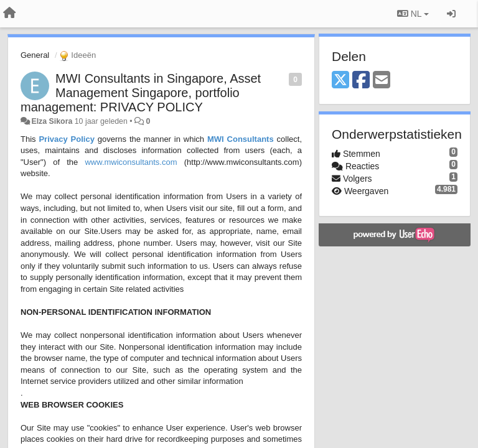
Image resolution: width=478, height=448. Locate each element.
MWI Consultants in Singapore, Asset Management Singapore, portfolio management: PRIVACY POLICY (141, 93)
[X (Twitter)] (340, 81)
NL (413, 14)
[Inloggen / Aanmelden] (451, 14)
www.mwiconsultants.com (131, 162)
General (35, 55)
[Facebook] (361, 81)
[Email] (382, 81)
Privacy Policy (66, 139)
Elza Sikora (52, 121)
